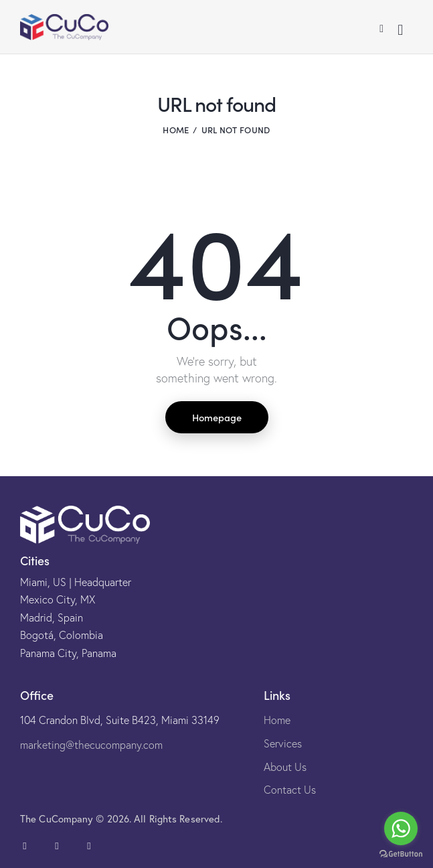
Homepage (217, 417)
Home (176, 130)
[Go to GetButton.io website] (401, 854)
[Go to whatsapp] (401, 828)
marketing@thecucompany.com (91, 745)
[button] (381, 27)
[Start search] (400, 30)
